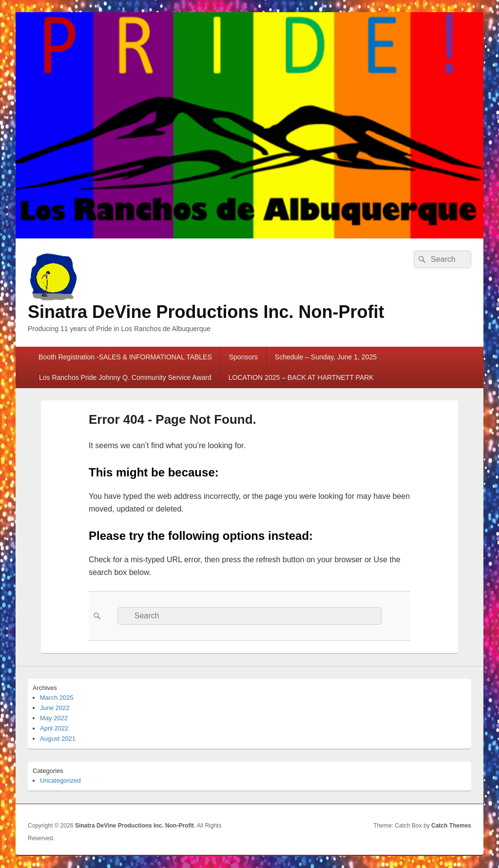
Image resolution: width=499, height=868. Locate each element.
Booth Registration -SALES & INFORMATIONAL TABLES (125, 357)
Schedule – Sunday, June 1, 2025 (326, 357)
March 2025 (57, 698)
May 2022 (54, 718)
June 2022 (55, 708)
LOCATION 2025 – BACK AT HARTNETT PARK (301, 377)
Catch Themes (451, 826)
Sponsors (243, 357)
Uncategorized (60, 780)
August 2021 (58, 739)
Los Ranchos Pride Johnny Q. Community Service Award (125, 377)
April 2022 (54, 728)
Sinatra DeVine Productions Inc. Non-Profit (206, 312)
